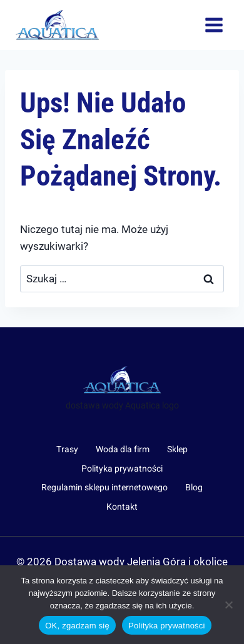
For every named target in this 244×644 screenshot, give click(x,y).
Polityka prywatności (122, 469)
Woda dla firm (123, 449)
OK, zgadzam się (77, 626)
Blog (194, 488)
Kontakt (122, 507)
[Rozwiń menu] (214, 25)
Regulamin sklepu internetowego (104, 488)
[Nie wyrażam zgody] (228, 605)
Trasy (67, 449)
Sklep (177, 449)
